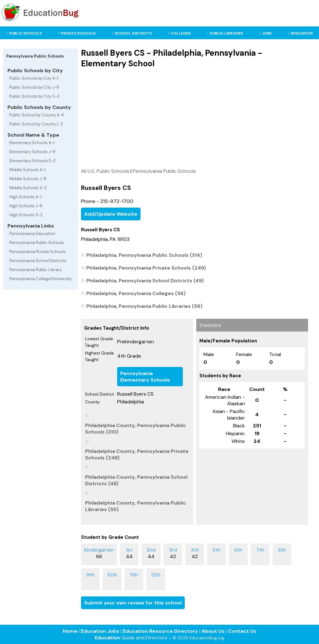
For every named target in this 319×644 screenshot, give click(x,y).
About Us (213, 631)
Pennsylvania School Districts (38, 261)
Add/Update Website (111, 214)
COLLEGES (181, 33)
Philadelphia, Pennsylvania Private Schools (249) (146, 268)
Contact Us (242, 631)
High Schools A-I (25, 197)
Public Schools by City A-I (34, 78)
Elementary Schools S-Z (33, 161)
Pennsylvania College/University (40, 279)
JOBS (267, 33)
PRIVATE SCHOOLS (78, 33)
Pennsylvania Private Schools (38, 252)
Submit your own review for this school (133, 603)
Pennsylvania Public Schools (37, 243)
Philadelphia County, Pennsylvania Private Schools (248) (137, 454)
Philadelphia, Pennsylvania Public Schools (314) (144, 255)
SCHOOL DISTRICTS (133, 33)
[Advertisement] (195, 118)
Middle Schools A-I (27, 170)
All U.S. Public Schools (105, 171)
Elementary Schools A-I (32, 143)
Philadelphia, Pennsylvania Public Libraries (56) (144, 306)
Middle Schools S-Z (28, 188)
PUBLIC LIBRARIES (226, 33)
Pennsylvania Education (32, 234)
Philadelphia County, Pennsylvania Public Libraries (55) (136, 506)
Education (107, 638)
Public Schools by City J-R (34, 87)
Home (70, 631)
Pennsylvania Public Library (36, 270)
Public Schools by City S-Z (34, 96)
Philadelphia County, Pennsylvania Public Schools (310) (136, 429)
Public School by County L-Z (36, 124)
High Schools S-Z (26, 215)
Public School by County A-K (37, 115)
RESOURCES (302, 33)
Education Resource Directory (160, 631)
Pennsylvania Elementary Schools (145, 377)
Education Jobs (100, 631)
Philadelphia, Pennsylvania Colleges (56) (136, 293)
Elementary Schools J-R (32, 152)
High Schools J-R (26, 206)
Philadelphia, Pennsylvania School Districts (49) (145, 281)
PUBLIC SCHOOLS (25, 33)
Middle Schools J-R (28, 179)
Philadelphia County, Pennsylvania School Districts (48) (136, 480)
